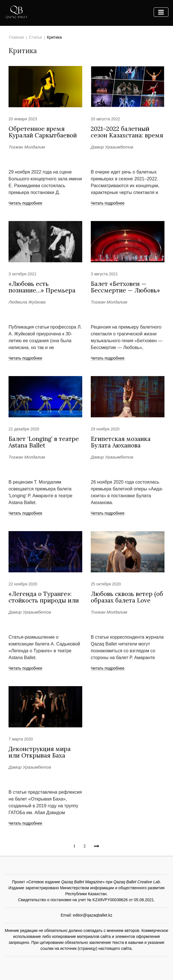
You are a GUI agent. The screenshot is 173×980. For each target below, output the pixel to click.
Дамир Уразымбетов (112, 147)
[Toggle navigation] (161, 12)
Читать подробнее (25, 203)
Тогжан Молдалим (27, 147)
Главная (16, 37)
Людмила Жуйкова (27, 302)
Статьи (35, 37)
